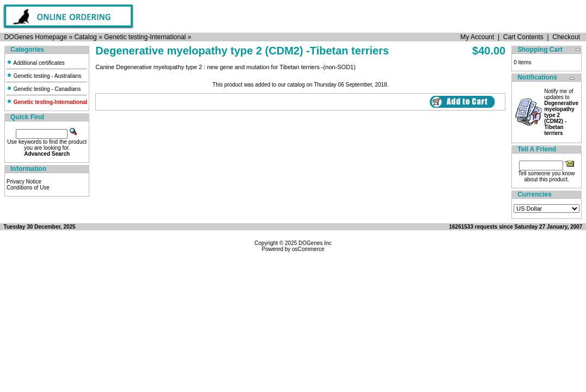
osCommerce (308, 249)
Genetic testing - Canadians (44, 89)
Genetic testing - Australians (44, 76)
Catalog (85, 37)
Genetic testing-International (145, 37)
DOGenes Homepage (36, 37)
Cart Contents (523, 37)
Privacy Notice (24, 182)
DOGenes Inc (315, 243)
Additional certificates (36, 63)
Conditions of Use (28, 188)
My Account (477, 37)
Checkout (566, 37)
